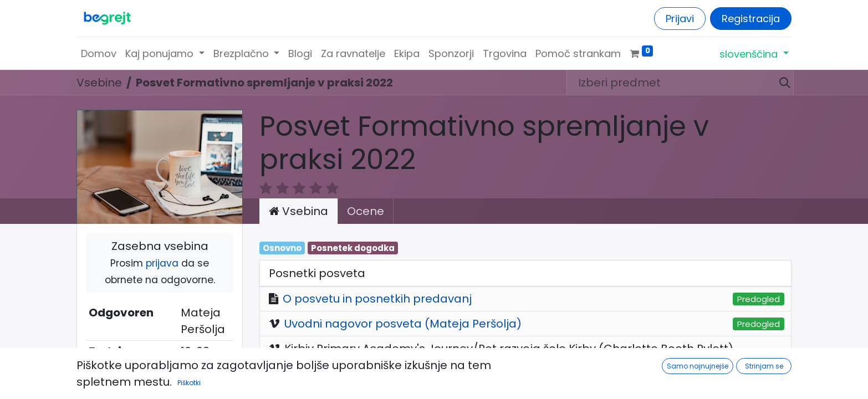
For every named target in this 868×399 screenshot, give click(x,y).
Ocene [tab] (366, 211)
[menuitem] (99, 53)
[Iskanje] (780, 83)
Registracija (751, 19)
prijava (162, 263)
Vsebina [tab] (298, 211)
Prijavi (680, 19)
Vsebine (99, 83)
